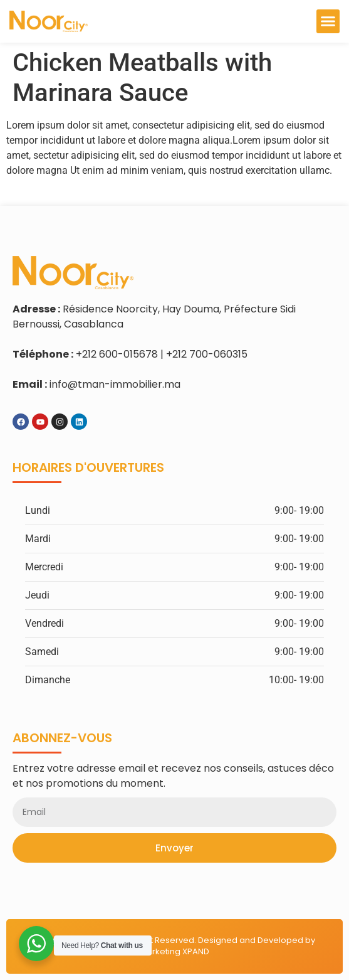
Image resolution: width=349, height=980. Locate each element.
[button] (328, 21)
